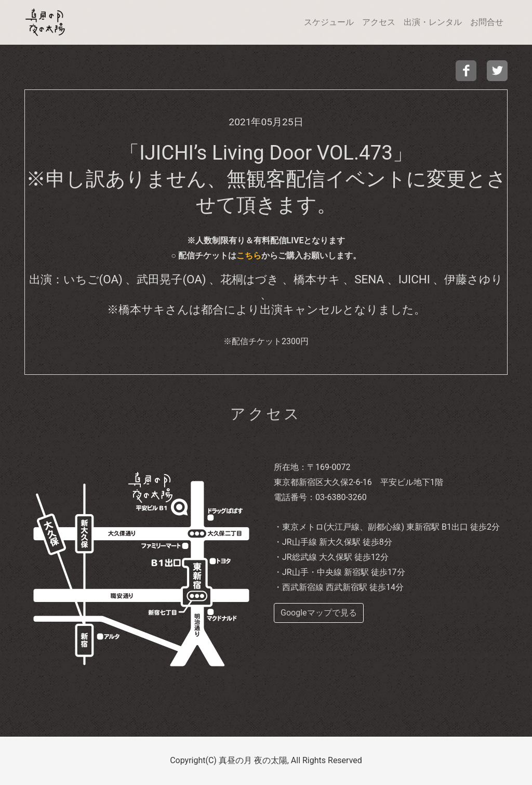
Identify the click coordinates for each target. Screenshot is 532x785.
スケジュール (329, 22)
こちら (249, 256)
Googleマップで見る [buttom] (319, 613)
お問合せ (487, 22)
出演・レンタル (433, 22)
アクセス (379, 22)
